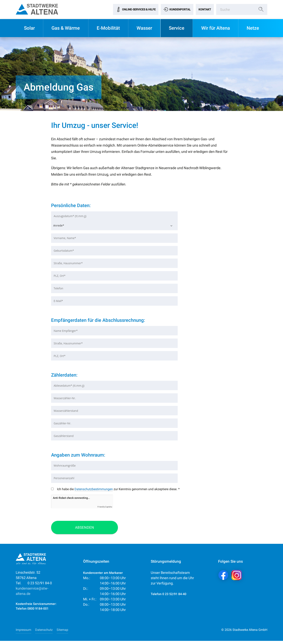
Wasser (144, 28)
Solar (29, 28)
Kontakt (205, 9)
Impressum (23, 633)
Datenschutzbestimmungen (94, 489)
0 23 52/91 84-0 (34, 586)
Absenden (85, 531)
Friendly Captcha (105, 510)
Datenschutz (44, 633)
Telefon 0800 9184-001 (32, 612)
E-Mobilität (108, 28)
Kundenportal (180, 9)
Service (177, 28)
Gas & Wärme (66, 28)
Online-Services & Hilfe (139, 9)
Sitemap (62, 633)
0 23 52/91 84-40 (174, 597)
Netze (253, 28)
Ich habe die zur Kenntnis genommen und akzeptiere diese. (113, 491)
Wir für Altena (216, 28)
